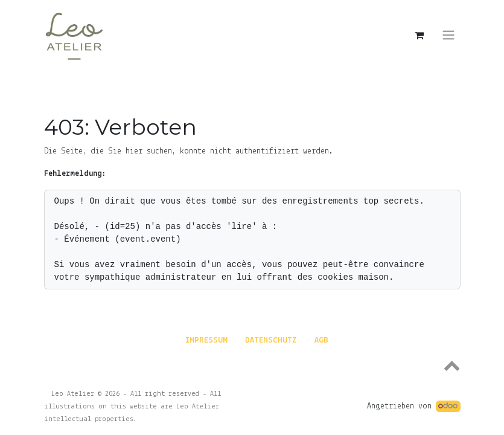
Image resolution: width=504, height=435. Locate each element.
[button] (252, 365)
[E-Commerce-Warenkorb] (419, 35)
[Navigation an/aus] (448, 35)
